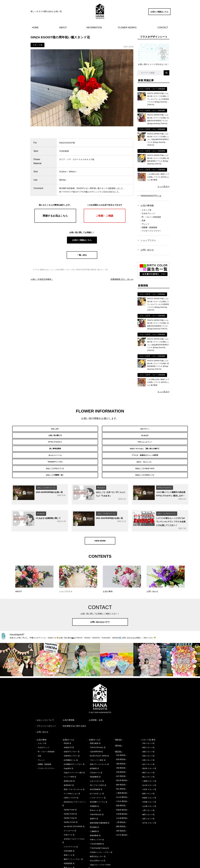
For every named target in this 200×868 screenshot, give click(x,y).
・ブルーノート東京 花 (97, 739)
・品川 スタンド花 (148, 744)
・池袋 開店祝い (121, 743)
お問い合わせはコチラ (100, 601)
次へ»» (122, 279)
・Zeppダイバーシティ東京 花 (74, 752)
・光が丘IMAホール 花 (97, 840)
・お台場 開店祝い (121, 798)
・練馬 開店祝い (121, 806)
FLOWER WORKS (127, 28)
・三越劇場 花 (94, 811)
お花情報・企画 (96, 699)
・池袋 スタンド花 (148, 731)
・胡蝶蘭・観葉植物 (148, 227)
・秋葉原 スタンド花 (148, 777)
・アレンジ (144, 224)
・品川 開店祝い (121, 756)
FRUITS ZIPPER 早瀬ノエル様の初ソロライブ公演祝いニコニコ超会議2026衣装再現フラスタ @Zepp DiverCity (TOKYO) (158, 140)
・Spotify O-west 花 (70, 793)
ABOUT (63, 28)
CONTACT (163, 28)
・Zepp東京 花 (68, 748)
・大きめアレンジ (147, 213)
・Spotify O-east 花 (69, 789)
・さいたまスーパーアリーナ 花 (74, 851)
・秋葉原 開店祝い (121, 789)
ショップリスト (148, 240)
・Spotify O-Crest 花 (70, 802)
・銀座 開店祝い (121, 785)
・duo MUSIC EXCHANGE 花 (73, 806)
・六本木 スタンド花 (148, 769)
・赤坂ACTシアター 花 (71, 731)
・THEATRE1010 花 (96, 794)
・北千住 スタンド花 (148, 802)
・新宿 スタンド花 (148, 727)
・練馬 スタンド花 (148, 794)
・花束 (142, 220)
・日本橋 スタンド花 (148, 781)
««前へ (42, 279)
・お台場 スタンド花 (148, 786)
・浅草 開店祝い (121, 810)
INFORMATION (94, 28)
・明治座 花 (67, 723)
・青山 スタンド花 (148, 756)
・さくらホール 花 (69, 810)
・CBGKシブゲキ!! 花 (70, 777)
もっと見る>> (163, 186)
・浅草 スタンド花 (148, 798)
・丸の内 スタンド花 (148, 765)
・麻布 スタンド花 (148, 752)
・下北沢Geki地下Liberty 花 (99, 827)
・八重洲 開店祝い (121, 772)
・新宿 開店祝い (121, 739)
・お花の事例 (41, 719)
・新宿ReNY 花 (68, 765)
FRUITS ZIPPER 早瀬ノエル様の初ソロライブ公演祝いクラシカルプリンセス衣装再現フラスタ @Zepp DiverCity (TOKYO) (158, 99)
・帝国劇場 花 (94, 786)
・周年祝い (118, 725)
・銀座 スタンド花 (148, 773)
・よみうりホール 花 (96, 760)
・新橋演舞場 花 (94, 815)
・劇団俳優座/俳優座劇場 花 (99, 802)
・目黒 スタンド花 (148, 739)
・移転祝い (118, 719)
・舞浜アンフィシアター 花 (72, 839)
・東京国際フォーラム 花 (98, 781)
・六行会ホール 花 (95, 752)
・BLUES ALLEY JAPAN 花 (99, 735)
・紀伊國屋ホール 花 (70, 739)
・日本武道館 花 (68, 830)
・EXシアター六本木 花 (97, 765)
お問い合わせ (147, 250)
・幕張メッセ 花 (68, 835)
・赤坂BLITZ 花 (68, 727)
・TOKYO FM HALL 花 (97, 727)
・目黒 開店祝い (121, 752)
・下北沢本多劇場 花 (96, 823)
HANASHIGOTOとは (151, 196)
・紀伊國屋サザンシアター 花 (73, 744)
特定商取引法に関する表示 (74, 705)
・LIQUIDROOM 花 (96, 731)
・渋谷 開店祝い (121, 735)
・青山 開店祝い (121, 768)
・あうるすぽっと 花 (96, 773)
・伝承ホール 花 (68, 814)
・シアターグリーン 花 (97, 777)
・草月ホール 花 (94, 790)
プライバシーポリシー (46, 705)
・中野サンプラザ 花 (96, 819)
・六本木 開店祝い (121, 781)
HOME (35, 28)
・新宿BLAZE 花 (68, 760)
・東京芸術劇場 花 (95, 769)
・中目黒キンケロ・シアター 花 (100, 832)
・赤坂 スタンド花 (148, 735)
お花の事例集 (147, 206)
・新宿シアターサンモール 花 (73, 769)
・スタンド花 (145, 210)
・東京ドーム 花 (68, 847)
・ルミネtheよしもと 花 (71, 773)
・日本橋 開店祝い (121, 793)
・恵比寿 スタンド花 (148, 748)
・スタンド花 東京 (147, 719)
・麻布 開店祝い (121, 764)
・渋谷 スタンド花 (148, 723)
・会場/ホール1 (67, 719)
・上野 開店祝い (121, 802)
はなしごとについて (45, 699)
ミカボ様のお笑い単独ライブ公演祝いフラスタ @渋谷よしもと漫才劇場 (158, 177)
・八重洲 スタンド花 (148, 760)
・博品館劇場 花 (94, 756)
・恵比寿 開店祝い (121, 760)
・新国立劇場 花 (94, 723)
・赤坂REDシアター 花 (71, 735)
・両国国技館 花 (68, 843)
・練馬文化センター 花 (97, 836)
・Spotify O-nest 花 (69, 797)
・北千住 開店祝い (121, 814)
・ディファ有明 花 (69, 756)
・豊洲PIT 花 (93, 798)
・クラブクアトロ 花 (70, 826)
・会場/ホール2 (94, 719)
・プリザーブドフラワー (150, 231)
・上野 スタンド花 (148, 790)
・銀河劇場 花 (94, 748)
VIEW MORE (100, 520)
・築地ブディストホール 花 (99, 744)
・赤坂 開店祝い (121, 747)
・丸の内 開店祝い (121, 777)
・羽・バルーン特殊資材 (150, 217)
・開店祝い (118, 731)
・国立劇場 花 (94, 806)
